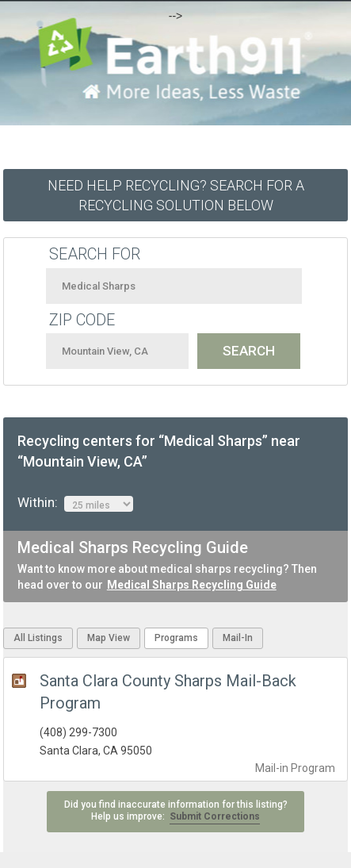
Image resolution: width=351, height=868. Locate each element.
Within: (75, 503)
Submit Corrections (215, 816)
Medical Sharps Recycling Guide (192, 585)
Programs (176, 638)
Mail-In (238, 638)
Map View (109, 638)
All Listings (38, 638)
